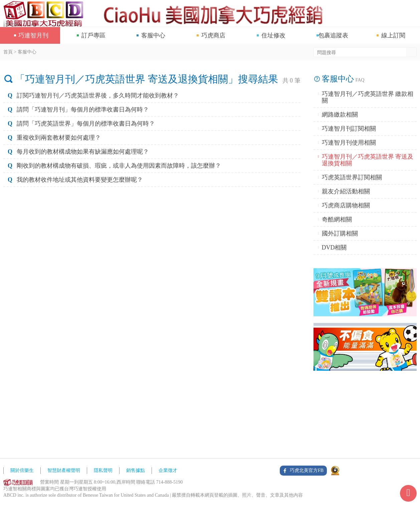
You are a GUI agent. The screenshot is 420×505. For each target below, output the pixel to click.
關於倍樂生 (22, 470)
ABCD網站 (18, 482)
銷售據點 (136, 470)
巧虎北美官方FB (307, 470)
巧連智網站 (45, 13)
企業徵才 (168, 470)
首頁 (8, 52)
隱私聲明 (103, 470)
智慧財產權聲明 (64, 470)
